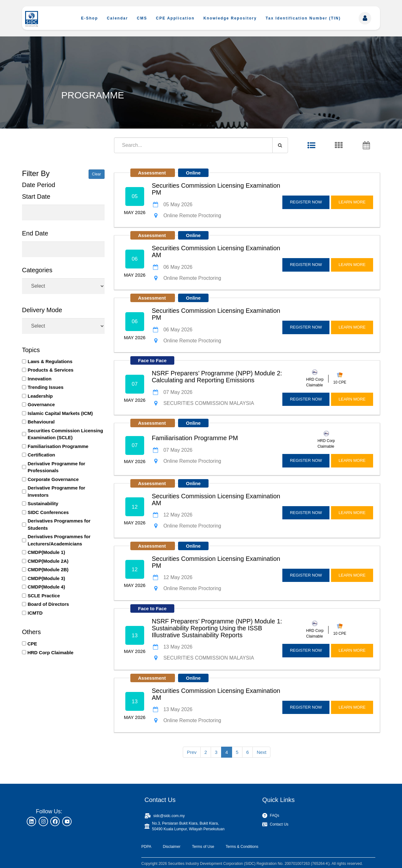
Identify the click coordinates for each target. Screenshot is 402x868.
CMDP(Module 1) (46, 552)
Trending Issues (46, 387)
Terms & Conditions (242, 847)
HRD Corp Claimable (50, 652)
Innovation (40, 379)
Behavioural (41, 422)
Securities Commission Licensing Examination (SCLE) (65, 434)
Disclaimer (171, 847)
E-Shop (90, 18)
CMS (142, 18)
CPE (32, 644)
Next (261, 752)
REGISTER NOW (306, 202)
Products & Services (51, 370)
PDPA (146, 847)
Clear (97, 174)
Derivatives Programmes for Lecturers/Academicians (59, 540)
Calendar (117, 18)
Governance (41, 404)
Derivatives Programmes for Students (59, 524)
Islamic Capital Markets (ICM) (60, 413)
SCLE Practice (44, 596)
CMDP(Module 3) (46, 578)
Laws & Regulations (50, 361)
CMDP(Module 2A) (48, 561)
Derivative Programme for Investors (56, 491)
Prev (192, 752)
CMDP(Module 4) (46, 587)
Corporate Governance (53, 479)
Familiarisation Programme (58, 446)
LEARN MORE (352, 202)
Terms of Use (203, 847)
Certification (41, 455)
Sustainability (43, 503)
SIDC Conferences (48, 512)
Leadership (40, 396)
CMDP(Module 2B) (48, 569)
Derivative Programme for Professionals (56, 467)
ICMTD (35, 613)
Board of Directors (48, 604)
